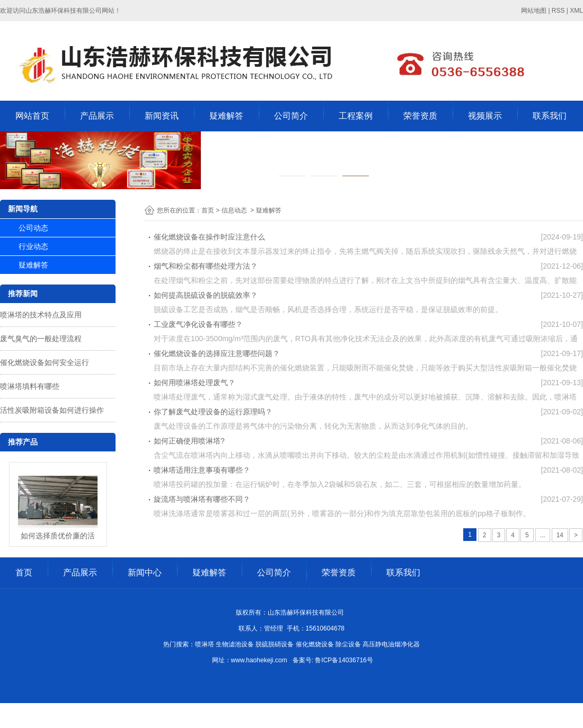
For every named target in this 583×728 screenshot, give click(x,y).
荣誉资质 (420, 116)
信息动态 (234, 210)
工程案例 (356, 116)
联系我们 (550, 116)
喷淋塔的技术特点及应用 (41, 315)
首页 (208, 210)
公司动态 (33, 228)
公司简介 (291, 116)
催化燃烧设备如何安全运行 (45, 362)
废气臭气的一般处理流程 (41, 339)
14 (560, 535)
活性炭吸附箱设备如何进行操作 (52, 410)
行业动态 (33, 246)
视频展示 (485, 116)
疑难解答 (226, 116)
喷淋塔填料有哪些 (30, 386)
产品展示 (97, 116)
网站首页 (32, 116)
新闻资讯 (162, 116)
